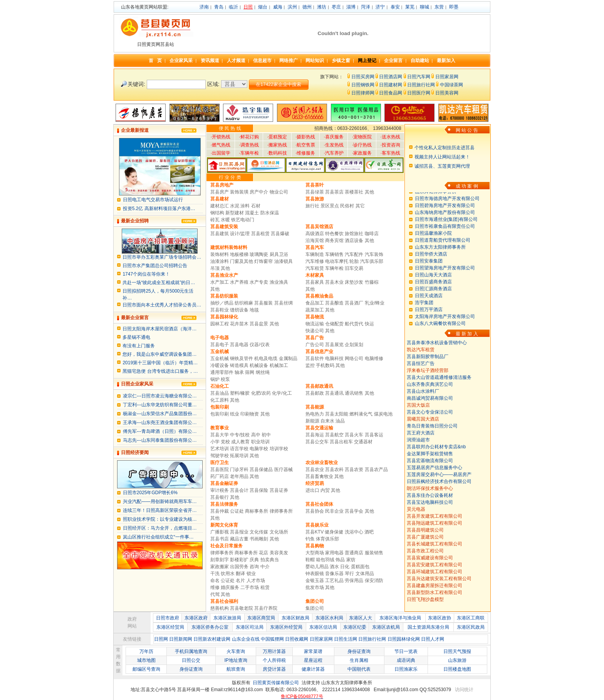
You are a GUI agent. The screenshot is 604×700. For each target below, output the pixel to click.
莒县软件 (315, 358)
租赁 (265, 587)
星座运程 (313, 660)
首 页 (155, 61)
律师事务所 (281, 511)
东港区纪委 (355, 627)
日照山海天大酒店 (433, 283)
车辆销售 (334, 254)
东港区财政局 (295, 618)
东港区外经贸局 (286, 627)
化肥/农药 (261, 393)
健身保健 (334, 532)
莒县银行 (220, 497)
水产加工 (220, 282)
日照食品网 (391, 93)
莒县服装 (263, 303)
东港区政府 (196, 618)
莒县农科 (334, 469)
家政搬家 (220, 567)
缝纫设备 (239, 310)
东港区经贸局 (170, 627)
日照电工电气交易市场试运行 (153, 200)
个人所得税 (274, 660)
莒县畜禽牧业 (319, 476)
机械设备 (259, 365)
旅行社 (312, 206)
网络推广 (289, 61)
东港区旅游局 (227, 618)
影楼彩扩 (239, 560)
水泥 (235, 206)
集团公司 (315, 608)
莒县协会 (315, 511)
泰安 (395, 7)
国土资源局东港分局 (428, 627)
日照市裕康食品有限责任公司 (445, 234)
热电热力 (315, 414)
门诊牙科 (239, 469)
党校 (225, 442)
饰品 (340, 560)
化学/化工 (282, 393)
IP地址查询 (236, 660)
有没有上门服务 (139, 346)
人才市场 (256, 581)
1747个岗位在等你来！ (146, 274)
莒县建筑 (220, 234)
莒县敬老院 (242, 608)
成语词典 (406, 660)
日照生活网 (346, 639)
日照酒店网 (391, 77)
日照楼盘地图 (457, 669)
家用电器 (334, 553)
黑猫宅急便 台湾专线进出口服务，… (160, 371)
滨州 (292, 7)
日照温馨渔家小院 (433, 241)
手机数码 (325, 365)
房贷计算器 (274, 669)
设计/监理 (240, 234)
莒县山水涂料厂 (423, 391)
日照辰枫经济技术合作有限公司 (439, 481)
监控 (310, 365)
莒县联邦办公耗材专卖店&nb (436, 447)
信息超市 (262, 61)
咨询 (254, 567)
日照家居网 (447, 77)
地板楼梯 (239, 254)
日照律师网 (363, 93)
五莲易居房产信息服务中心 (435, 468)
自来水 (327, 421)
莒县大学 (220, 435)
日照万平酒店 (429, 318)
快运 (369, 324)
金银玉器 (315, 581)
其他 (369, 192)
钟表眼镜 (315, 574)
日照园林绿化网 (404, 639)
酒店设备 (354, 241)
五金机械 (220, 358)
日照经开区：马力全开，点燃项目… (160, 528)
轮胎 (354, 261)
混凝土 (252, 213)
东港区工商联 (471, 618)
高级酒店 (315, 234)
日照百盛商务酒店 (433, 290)
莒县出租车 (341, 442)
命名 (215, 581)
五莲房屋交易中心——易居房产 (439, 475)
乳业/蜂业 (375, 303)
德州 (307, 7)
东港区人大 (361, 618)
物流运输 (315, 324)
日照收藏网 (297, 639)
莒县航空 (334, 435)
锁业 (251, 574)
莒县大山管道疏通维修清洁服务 (439, 377)
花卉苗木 (239, 324)
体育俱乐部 (327, 539)
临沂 (233, 7)
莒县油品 (220, 393)
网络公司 (354, 358)
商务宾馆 (334, 241)
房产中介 (259, 192)
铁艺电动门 (243, 220)
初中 (266, 435)
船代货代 (354, 324)
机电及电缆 (266, 358)
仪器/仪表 (259, 345)
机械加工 (279, 365)
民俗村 (347, 206)
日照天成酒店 (429, 304)
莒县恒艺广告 (421, 363)
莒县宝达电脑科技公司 (430, 502)
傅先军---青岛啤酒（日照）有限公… (160, 431)
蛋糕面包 (360, 567)
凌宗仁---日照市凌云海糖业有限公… (160, 396)
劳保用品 (354, 581)
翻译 (240, 574)
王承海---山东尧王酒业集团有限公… (160, 422)
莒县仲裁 (220, 511)
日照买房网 (363, 77)
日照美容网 (447, 93)
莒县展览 (334, 345)
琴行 (349, 574)
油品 (340, 421)
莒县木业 (334, 282)
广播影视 (220, 532)
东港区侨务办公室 (210, 627)
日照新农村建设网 (212, 639)
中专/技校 (240, 435)
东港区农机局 (386, 627)
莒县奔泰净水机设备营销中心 (437, 343)
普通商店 (354, 553)
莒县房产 (220, 192)
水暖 (225, 220)
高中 (256, 435)
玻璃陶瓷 (259, 254)
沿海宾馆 (315, 241)
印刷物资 (250, 414)
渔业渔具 (279, 282)
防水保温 (270, 213)
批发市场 (315, 587)
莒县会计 (239, 490)
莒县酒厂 (355, 303)
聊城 (424, 7)
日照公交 (191, 660)
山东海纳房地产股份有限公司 (445, 220)
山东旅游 (457, 660)
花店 (263, 553)
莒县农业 (315, 469)
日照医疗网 (419, 93)
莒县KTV (315, 532)
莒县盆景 (259, 324)
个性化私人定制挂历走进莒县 (445, 148)
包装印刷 (220, 414)
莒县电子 (220, 345)
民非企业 (334, 511)
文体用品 (365, 574)
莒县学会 (355, 511)
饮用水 (228, 574)
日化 (345, 567)
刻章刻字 (220, 560)
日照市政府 (168, 618)
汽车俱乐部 (372, 261)
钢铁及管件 (242, 358)
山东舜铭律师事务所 (436, 200)
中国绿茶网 (451, 85)
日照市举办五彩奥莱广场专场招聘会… (162, 257)
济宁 (380, 7)
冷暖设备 (220, 365)
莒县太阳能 (337, 414)
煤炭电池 (383, 414)
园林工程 (220, 324)
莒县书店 (220, 539)
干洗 (215, 574)
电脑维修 (374, 358)
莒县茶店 (334, 192)
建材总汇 (220, 206)
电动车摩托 (337, 261)
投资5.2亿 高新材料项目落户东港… (159, 209)
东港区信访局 (323, 627)
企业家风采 (181, 61)
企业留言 (393, 61)
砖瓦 (215, 220)
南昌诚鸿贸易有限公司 (430, 398)
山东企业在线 (246, 639)
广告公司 (315, 345)
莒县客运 (374, 435)
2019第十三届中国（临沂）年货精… (160, 363)
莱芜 (410, 7)
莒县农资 (354, 469)
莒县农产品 (376, 469)
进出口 (312, 490)
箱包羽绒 (325, 560)
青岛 (219, 7)
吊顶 (215, 268)
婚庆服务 (230, 587)
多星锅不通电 (136, 337)
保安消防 (374, 581)
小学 (215, 442)
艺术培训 (220, 449)
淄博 (351, 7)
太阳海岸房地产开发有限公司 (445, 325)
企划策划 (354, 345)
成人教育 (240, 442)
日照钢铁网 (363, 85)
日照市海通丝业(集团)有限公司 (446, 227)
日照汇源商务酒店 (433, 297)
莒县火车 (354, 435)
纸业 (235, 414)
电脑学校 (259, 449)
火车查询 (236, 651)
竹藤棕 (372, 282)
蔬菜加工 (315, 310)
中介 (265, 567)
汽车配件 (354, 254)
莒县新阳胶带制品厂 (428, 357)
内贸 (325, 490)
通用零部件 (222, 372)
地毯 (254, 310)
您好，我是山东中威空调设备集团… (159, 354)
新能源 (312, 421)
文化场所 (279, 532)
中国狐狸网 (272, 639)
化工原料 (220, 400)
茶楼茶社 (354, 192)
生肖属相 (359, 660)
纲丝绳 (263, 372)
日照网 (161, 639)
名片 (241, 581)
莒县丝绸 (284, 303)
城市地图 (146, 660)
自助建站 (420, 61)
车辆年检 (334, 268)
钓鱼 (310, 539)
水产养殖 (239, 282)
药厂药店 (220, 476)
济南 (204, 7)
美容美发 (279, 553)
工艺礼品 (334, 581)
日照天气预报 (457, 651)
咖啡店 (372, 234)
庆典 (254, 560)
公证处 (237, 511)
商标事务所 (257, 511)
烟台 (263, 7)
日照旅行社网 (421, 85)
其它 (360, 206)
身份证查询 (359, 651)
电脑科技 (334, 358)
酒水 (334, 567)
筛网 (250, 372)
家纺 (351, 560)
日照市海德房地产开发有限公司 (447, 207)
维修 (215, 587)
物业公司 (279, 192)
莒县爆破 (280, 234)
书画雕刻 (259, 539)
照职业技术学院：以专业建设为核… (160, 519)
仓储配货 (334, 324)
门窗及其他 (242, 261)
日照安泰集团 (429, 269)
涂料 (245, 206)
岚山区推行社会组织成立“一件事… (158, 537)
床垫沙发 (354, 282)
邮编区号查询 (146, 669)
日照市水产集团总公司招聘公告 (155, 266)
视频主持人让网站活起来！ (442, 157)
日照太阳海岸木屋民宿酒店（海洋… (159, 329)
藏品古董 (239, 539)
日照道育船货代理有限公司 (443, 248)
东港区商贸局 (261, 618)
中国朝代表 (359, 669)
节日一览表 (406, 651)
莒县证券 (279, 490)
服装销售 (374, 553)
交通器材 (363, 442)
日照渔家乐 (406, 669)
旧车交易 (354, 268)
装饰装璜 (239, 192)
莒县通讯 (335, 393)
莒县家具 (315, 282)
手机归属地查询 (191, 651)
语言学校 (240, 449)
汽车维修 (315, 261)
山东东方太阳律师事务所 (440, 255)
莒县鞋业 (220, 310)
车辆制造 (315, 254)
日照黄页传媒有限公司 (276, 683)
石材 (256, 206)
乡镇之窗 (341, 61)
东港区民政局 (471, 627)
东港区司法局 (250, 627)
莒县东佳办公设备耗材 (430, 495)
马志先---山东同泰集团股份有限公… (160, 440)
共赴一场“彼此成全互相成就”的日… (159, 283)
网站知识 (315, 61)
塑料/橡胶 (240, 393)
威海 (278, 7)
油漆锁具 (284, 261)
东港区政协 (440, 618)
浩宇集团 (424, 311)
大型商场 (315, 553)
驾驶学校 (220, 456)
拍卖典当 (270, 560)
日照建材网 (391, 85)
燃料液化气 (361, 414)
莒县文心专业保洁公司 (430, 412)
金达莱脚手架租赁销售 (430, 454)
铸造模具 (239, 365)
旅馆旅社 (354, 234)
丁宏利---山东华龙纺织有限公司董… (160, 405)
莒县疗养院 (266, 608)
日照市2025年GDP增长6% (150, 493)
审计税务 (220, 490)
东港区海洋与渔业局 (400, 618)
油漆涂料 (220, 261)
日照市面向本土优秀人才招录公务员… (162, 305)
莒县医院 (220, 469)
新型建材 (235, 213)
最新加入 (446, 61)
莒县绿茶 (315, 192)
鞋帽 (310, 560)
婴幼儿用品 (317, 567)
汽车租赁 (315, 268)
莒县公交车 (317, 442)
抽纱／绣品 (222, 303)
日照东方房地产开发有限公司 (445, 193)
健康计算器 (313, 669)
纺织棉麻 (244, 303)
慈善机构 (220, 608)
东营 (439, 7)
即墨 (454, 7)
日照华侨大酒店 (431, 262)
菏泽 (366, 7)
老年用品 (239, 476)
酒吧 (369, 532)
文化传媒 (259, 532)
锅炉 (215, 379)
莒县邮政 (315, 393)
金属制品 (288, 358)
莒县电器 (239, 345)
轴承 (239, 372)
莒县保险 (259, 490)
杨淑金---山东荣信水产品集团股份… (160, 414)
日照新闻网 (181, 639)
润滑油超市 (418, 440)
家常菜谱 (313, 651)
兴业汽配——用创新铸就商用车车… (160, 501)
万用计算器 (274, 651)
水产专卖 (259, 282)
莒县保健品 (261, 469)
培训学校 (279, 449)
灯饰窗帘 (263, 261)
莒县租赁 (260, 234)
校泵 (225, 379)
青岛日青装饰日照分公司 (432, 426)
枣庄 (336, 7)
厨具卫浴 (279, 254)
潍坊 (322, 7)
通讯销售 (354, 393)
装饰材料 (220, 254)
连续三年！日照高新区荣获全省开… (160, 510)
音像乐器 (334, 574)
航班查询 (236, 669)
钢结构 (217, 213)
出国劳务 (239, 567)
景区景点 (330, 206)
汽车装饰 (374, 254)
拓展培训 (239, 456)
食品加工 (315, 303)
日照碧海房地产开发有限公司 (445, 214)
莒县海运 (315, 435)
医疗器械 (284, 469)
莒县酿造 (335, 303)
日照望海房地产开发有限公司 (445, 276)
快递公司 (315, 331)
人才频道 (236, 61)
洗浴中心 (354, 532)
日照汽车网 (419, 77)
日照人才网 (433, 639)
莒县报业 (239, 532)
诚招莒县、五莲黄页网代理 (442, 166)
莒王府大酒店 (421, 433)
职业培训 (260, 442)
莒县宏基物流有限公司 (430, 461)
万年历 (146, 651)
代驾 (215, 594)
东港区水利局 (329, 618)
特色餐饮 (334, 234)
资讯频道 (210, 61)
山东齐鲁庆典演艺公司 (430, 384)
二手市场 (250, 587)
